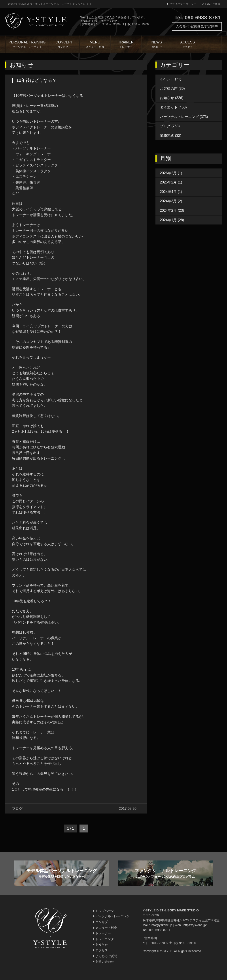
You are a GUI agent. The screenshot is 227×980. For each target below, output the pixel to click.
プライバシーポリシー (182, 4)
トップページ (104, 911)
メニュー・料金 (105, 928)
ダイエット (169, 107)
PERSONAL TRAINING (27, 45)
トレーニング (104, 939)
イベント (167, 79)
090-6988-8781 (160, 930)
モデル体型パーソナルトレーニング (62, 874)
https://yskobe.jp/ (195, 925)
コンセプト (102, 922)
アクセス (101, 950)
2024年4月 (168, 192)
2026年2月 (168, 173)
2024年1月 (168, 220)
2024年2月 (168, 210)
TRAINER (126, 45)
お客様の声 (169, 89)
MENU (95, 45)
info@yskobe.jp (161, 925)
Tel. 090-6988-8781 (198, 18)
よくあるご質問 (210, 4)
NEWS (157, 45)
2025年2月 (168, 182)
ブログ (165, 126)
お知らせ (167, 98)
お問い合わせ (104, 961)
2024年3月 (168, 201)
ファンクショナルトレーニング (165, 874)
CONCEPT (64, 45)
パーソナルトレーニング (179, 117)
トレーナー (102, 933)
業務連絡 (167, 136)
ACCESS (187, 45)
